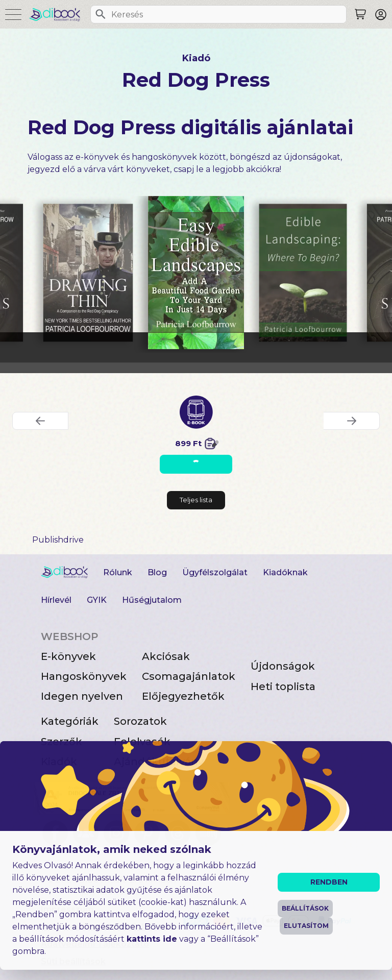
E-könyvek (68, 656)
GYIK (97, 600)
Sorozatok (140, 721)
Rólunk (118, 572)
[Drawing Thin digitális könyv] (88, 273)
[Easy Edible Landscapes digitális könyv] (196, 273)
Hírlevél (56, 600)
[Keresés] (101, 14)
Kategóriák (70, 721)
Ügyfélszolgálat (215, 572)
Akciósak (166, 656)
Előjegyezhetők (183, 696)
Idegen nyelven (82, 696)
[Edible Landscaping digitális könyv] (303, 273)
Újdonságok (283, 666)
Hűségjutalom (152, 600)
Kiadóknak (285, 572)
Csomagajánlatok (189, 676)
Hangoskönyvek (84, 676)
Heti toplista (283, 687)
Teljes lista (196, 500)
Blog (157, 572)
